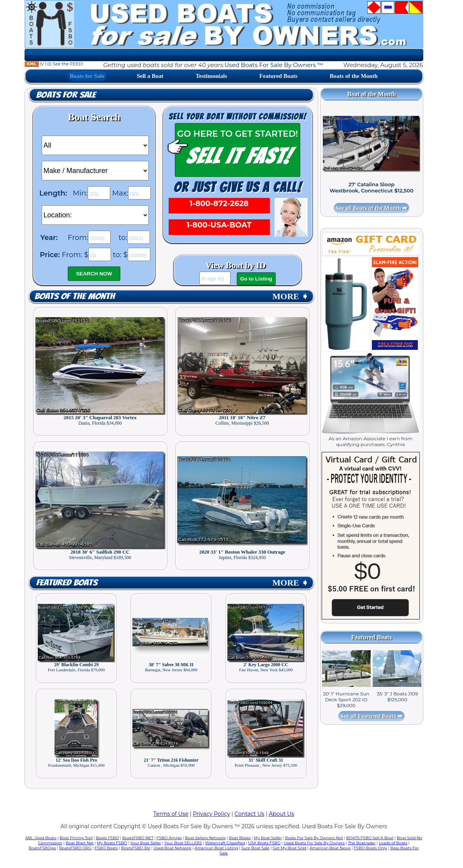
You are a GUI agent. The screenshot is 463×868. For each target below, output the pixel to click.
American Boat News (330, 848)
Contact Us (249, 814)
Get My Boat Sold (289, 848)
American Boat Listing (217, 848)
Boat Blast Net (79, 843)
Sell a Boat (150, 76)
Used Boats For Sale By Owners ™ (274, 65)
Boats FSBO (107, 838)
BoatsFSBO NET (138, 838)
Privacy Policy (211, 814)
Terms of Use (171, 814)
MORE (290, 296)
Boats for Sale (87, 76)
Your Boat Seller (145, 843)
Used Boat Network (173, 848)
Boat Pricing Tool (76, 838)
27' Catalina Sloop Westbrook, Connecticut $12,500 (371, 187)
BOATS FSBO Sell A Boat (370, 838)
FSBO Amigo (169, 838)
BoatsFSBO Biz (136, 848)
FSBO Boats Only (370, 848)
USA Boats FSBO (264, 843)
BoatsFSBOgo (42, 848)
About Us (281, 814)
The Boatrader (362, 843)
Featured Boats (278, 76)
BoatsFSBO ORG (75, 848)
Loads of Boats (393, 843)
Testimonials (211, 76)
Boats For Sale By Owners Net (314, 838)
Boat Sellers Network (205, 838)
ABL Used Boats (41, 838)
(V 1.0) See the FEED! (54, 64)
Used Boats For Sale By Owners (314, 843)
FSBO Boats (106, 848)
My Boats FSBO (112, 843)
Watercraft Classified (225, 843)
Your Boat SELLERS (183, 843)
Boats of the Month (354, 76)
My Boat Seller (268, 838)
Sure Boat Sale (255, 848)
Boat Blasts (240, 838)
